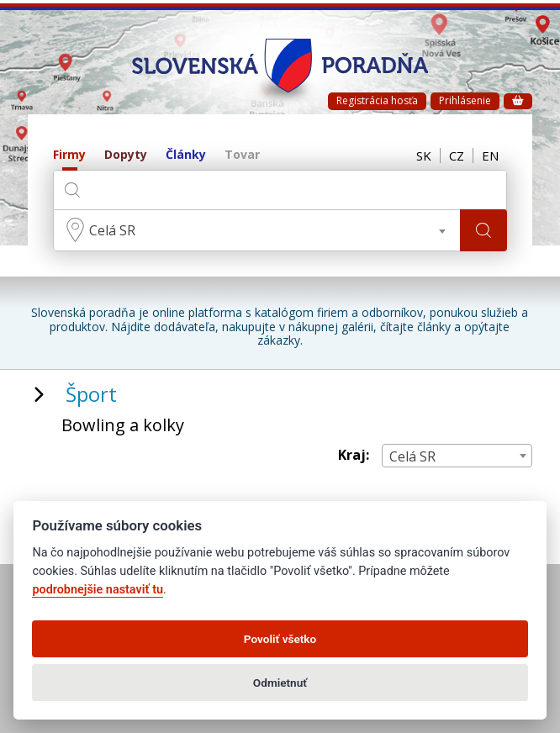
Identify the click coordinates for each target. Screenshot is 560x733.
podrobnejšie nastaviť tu (98, 590)
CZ (457, 156)
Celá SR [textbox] (112, 230)
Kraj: (354, 455)
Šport (91, 394)
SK (424, 156)
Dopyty (126, 155)
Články (186, 155)
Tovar (242, 155)
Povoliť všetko (280, 639)
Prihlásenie (465, 100)
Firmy (69, 155)
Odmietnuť (280, 683)
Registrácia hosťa (377, 100)
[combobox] (256, 230)
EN (490, 156)
